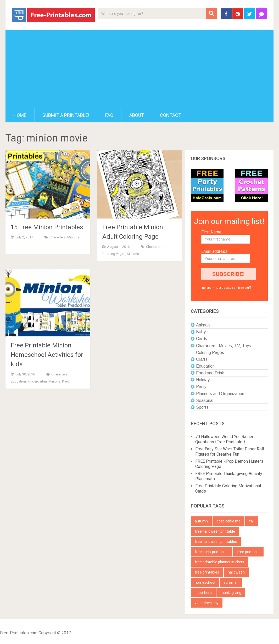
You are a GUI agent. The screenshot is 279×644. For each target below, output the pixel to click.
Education (18, 381)
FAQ (109, 115)
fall (252, 521)
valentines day (207, 603)
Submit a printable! (66, 115)
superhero (203, 593)
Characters (58, 237)
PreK (65, 381)
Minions (73, 237)
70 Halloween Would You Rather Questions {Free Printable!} (224, 439)
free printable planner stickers (219, 562)
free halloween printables (216, 542)
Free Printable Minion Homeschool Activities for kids (47, 355)
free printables (207, 572)
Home (20, 115)
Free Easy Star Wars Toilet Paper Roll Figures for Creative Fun (230, 452)
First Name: (212, 232)
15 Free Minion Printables (47, 227)
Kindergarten (37, 381)
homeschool (205, 582)
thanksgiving (231, 593)
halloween (236, 572)
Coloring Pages (114, 254)
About (137, 115)
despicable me (228, 521)
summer (231, 582)
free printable (248, 552)
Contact (171, 115)
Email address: (215, 251)
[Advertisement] (139, 69)
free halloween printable (215, 531)
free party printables (212, 552)
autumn (201, 521)
